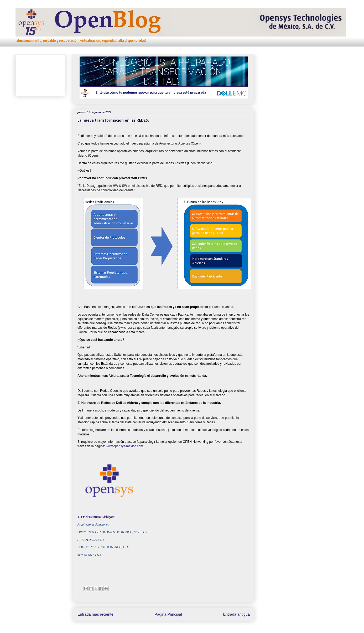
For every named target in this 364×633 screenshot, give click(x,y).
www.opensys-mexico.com (124, 446)
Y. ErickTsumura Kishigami (96, 517)
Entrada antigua (236, 614)
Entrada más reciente (95, 614)
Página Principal (168, 614)
